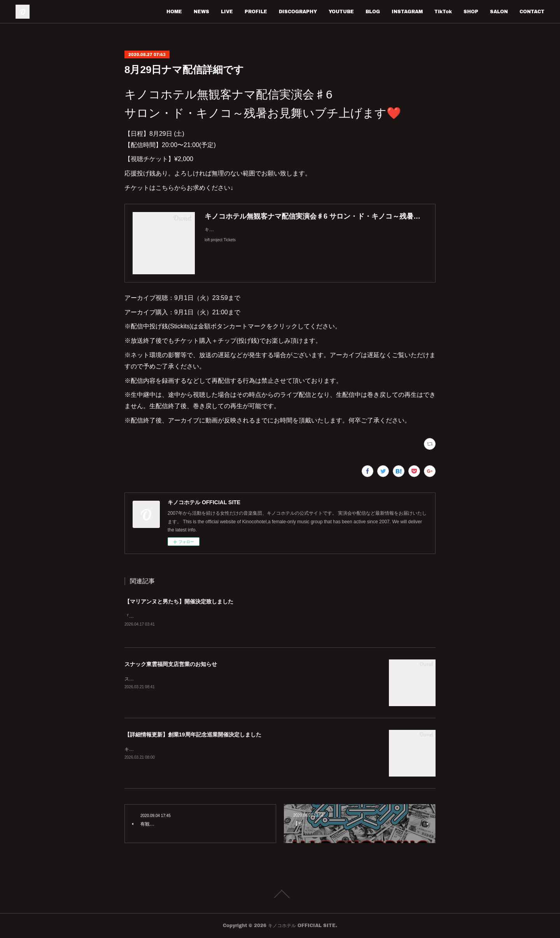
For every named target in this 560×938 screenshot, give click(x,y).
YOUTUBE (341, 11)
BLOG (373, 11)
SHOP (471, 11)
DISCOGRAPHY (298, 11)
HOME (174, 11)
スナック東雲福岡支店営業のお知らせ (171, 664)
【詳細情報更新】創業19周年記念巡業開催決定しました (193, 735)
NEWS (201, 11)
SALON (499, 11)
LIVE (227, 11)
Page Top (280, 894)
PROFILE (256, 11)
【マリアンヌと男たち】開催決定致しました (179, 601)
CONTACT (532, 11)
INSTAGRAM (407, 11)
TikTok (443, 11)
